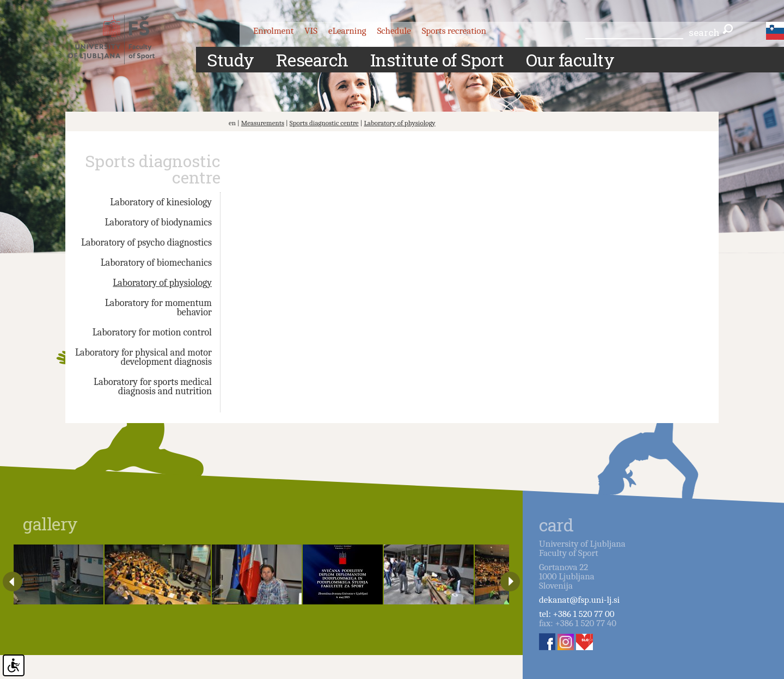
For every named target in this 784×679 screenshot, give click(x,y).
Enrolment (273, 31)
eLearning (347, 31)
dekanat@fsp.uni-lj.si (579, 600)
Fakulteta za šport (121, 40)
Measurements (263, 123)
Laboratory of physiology (399, 123)
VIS (311, 31)
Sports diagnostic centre (324, 123)
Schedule (394, 31)
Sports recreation (454, 31)
